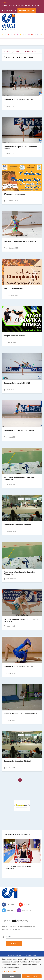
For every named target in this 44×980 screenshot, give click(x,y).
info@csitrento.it (9, 10)
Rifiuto (11, 976)
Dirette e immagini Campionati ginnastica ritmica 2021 (21, 620)
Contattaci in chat (27, 10)
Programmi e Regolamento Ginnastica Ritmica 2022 (20, 573)
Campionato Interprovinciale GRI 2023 (20, 430)
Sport (18, 51)
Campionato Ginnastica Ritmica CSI (19, 525)
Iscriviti (14, 944)
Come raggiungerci (30, 955)
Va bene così (32, 976)
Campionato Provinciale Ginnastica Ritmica (22, 714)
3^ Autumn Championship (15, 194)
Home (7, 51)
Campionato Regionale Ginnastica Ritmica (21, 99)
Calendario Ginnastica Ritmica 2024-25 (20, 241)
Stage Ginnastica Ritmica (14, 336)
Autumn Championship (13, 288)
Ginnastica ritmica (31, 51)
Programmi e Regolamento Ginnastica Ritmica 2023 (20, 479)
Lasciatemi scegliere (9, 971)
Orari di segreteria (14, 955)
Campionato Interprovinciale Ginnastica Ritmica (20, 148)
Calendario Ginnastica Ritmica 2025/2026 (18, 868)
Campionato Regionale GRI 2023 (17, 383)
